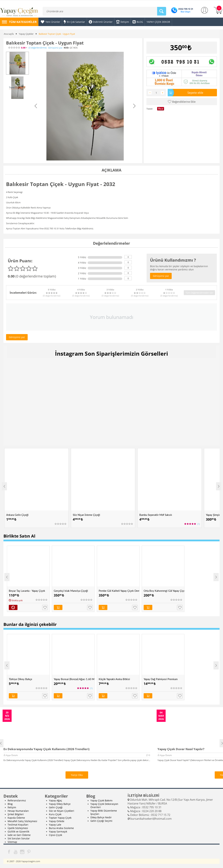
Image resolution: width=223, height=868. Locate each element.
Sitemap (12, 842)
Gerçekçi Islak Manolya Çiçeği (71, 591)
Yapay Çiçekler (26, 34)
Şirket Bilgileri (16, 814)
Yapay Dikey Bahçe (60, 804)
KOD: (66, 48)
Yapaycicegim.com (31, 861)
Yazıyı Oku (77, 775)
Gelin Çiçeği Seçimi (101, 821)
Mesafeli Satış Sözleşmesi (22, 821)
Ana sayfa (9, 34)
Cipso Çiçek (55, 835)
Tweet (150, 109)
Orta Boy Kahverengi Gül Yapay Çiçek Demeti (164, 591)
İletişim (12, 807)
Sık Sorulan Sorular (19, 838)
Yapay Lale (55, 825)
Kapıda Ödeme (16, 818)
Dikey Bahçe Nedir (101, 817)
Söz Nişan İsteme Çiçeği (86, 515)
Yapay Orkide (57, 821)
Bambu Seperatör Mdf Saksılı (156, 515)
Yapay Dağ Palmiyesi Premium (161, 679)
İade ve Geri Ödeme (19, 835)
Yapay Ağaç (55, 800)
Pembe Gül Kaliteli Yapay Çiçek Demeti (119, 591)
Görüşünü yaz (55, 48)
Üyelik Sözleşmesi (18, 828)
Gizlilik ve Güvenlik (18, 832)
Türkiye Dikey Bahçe (20, 679)
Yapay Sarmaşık (58, 832)
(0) (38, 48)
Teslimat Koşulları (18, 825)
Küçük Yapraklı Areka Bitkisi (114, 679)
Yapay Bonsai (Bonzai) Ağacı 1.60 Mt (74, 679)
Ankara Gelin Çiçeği (17, 515)
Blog (10, 804)
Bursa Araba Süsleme (61, 828)
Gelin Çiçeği (56, 807)
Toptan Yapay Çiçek (60, 818)
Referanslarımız (17, 800)
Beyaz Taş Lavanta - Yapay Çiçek (27, 591)
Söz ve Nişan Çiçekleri (62, 811)
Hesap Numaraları (18, 811)
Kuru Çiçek (55, 814)
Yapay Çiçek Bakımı (101, 800)
